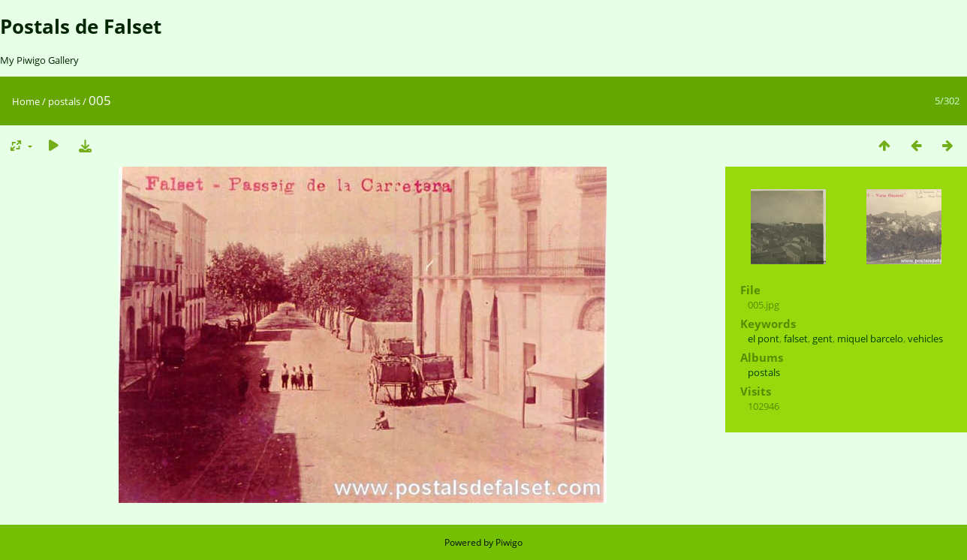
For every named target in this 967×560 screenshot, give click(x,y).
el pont (764, 339)
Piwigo (509, 542)
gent (822, 339)
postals (64, 101)
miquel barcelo (870, 339)
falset (796, 339)
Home (26, 101)
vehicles (925, 339)
